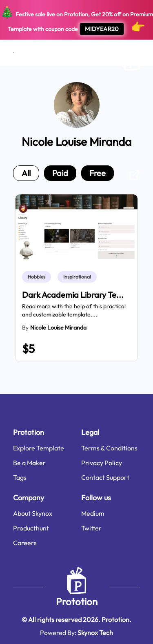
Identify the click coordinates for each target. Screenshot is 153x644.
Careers (25, 543)
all (26, 173)
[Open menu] (13, 53)
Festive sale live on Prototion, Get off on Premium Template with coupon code (76, 20)
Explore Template (39, 448)
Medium (93, 513)
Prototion (77, 602)
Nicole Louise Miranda (58, 328)
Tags (20, 477)
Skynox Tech (95, 633)
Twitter (91, 528)
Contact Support (105, 477)
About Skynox (33, 513)
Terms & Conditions (109, 448)
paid (60, 173)
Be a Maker (29, 463)
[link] (38, 277)
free (98, 173)
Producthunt (31, 528)
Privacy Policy (102, 463)
